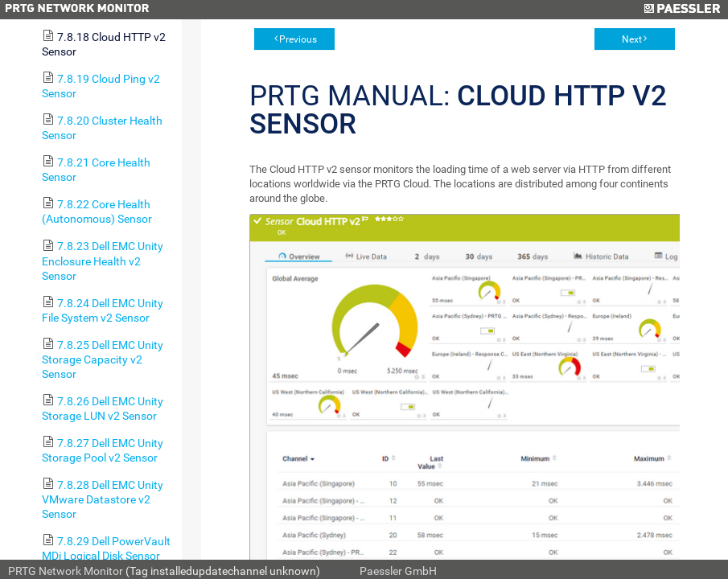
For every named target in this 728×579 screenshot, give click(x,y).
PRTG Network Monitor (66, 571)
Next (632, 39)
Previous (298, 39)
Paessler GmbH (398, 571)
